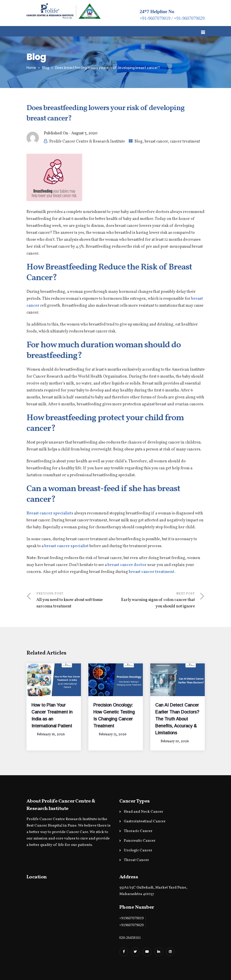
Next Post (155, 601)
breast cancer (156, 142)
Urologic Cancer (138, 850)
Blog (46, 68)
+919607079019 (131, 918)
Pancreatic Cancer (140, 841)
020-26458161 (130, 938)
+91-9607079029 (189, 18)
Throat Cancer (136, 860)
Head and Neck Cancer (143, 812)
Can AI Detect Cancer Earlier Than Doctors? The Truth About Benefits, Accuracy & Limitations (177, 719)
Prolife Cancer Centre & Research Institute (87, 142)
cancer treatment (185, 142)
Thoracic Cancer (138, 831)
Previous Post (76, 601)
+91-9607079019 (155, 18)
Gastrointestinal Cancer (145, 821)
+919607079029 (131, 925)
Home (31, 68)
